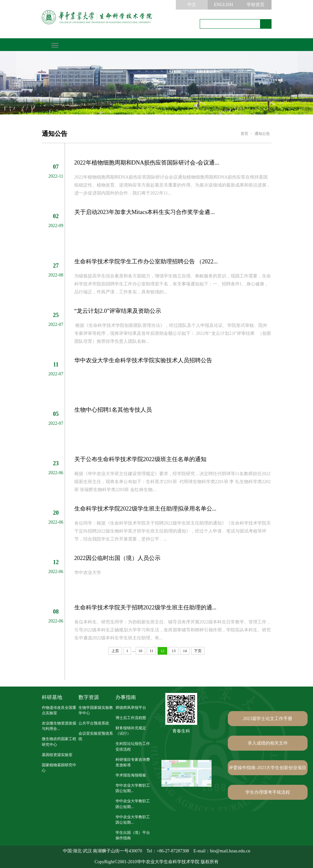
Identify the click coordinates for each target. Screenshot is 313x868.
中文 (192, 5)
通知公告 (262, 134)
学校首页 (256, 5)
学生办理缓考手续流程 (268, 792)
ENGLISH (224, 5)
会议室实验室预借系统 (96, 736)
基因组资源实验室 (57, 755)
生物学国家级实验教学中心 (96, 710)
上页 (115, 651)
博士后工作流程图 (131, 718)
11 (152, 651)
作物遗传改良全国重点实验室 (59, 710)
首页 (244, 134)
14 (185, 651)
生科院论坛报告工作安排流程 (133, 746)
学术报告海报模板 (131, 775)
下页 (198, 651)
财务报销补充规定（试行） (131, 731)
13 (174, 651)
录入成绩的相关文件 (268, 743)
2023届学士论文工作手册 (268, 719)
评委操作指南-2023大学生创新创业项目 (268, 768)
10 (140, 651)
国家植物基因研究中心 (59, 768)
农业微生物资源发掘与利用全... (59, 726)
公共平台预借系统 (94, 723)
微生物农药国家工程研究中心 (59, 742)
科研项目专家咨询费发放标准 (133, 762)
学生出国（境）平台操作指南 (133, 835)
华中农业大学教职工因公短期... (133, 788)
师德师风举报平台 (131, 708)
